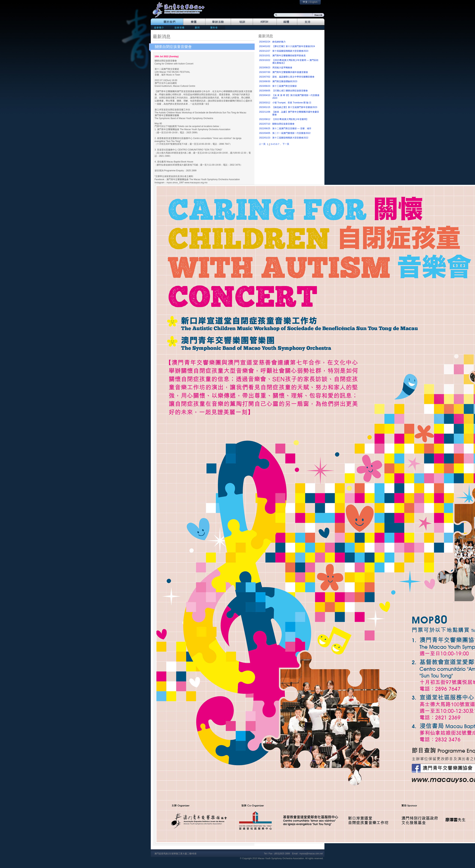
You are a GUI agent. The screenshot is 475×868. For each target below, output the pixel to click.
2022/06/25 (265, 128)
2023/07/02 (265, 77)
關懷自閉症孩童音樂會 (173, 47)
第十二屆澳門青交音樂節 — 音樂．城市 (292, 128)
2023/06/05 (265, 91)
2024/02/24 (265, 42)
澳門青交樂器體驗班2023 (285, 81)
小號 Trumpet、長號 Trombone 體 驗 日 (292, 103)
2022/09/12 (265, 119)
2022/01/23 (265, 138)
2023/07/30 (265, 72)
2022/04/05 (265, 133)
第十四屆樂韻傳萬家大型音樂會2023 (290, 51)
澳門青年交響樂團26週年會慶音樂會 (290, 72)
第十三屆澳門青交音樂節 (285, 86)
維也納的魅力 (279, 42)
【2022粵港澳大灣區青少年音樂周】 (290, 119)
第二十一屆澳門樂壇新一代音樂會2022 (291, 133)
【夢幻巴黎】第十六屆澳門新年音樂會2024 (294, 46)
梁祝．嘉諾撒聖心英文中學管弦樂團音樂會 (293, 77)
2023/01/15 (265, 107)
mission (160, 27)
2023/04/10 (265, 95)
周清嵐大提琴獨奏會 (282, 68)
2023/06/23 (265, 86)
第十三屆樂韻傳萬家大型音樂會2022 (290, 138)
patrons (215, 27)
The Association (167, 22)
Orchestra (194, 22)
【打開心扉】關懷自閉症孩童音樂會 (290, 91)
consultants (197, 27)
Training (242, 22)
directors (179, 27)
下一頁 (286, 144)
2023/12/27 (265, 51)
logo (181, 12)
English (313, 2)
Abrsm (265, 22)
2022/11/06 (265, 112)
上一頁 (262, 144)
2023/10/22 (265, 60)
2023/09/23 (265, 68)
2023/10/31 (265, 56)
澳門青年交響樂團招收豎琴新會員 (289, 56)
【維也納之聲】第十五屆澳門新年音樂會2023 (295, 107)
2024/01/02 (265, 46)
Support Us (311, 22)
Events (218, 22)
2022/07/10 (265, 124)
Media (287, 22)
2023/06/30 (265, 81)
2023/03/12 (265, 103)
